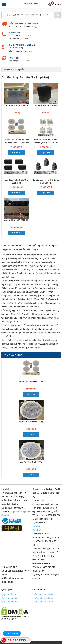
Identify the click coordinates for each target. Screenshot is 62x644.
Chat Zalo (12, 633)
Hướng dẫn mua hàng (43, 598)
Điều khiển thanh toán (43, 602)
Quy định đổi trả (9, 594)
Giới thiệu (37, 530)
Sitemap (5, 515)
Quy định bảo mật (10, 602)
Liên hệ (36, 526)
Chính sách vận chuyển (43, 594)
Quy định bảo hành (10, 598)
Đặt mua (16, 153)
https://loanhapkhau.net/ (23, 511)
